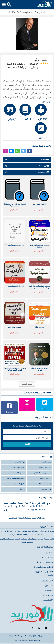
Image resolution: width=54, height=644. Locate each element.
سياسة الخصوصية (45, 562)
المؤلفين (49, 586)
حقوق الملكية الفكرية (43, 567)
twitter (45, 409)
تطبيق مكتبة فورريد (44, 572)
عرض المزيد (46, 102)
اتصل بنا (49, 553)
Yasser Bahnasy (34, 640)
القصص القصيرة (19, 473)
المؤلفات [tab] (27, 160)
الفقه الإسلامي (46, 478)
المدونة (23, 489)
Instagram (27, 409)
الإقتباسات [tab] (27, 172)
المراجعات (48, 595)
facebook (9, 412)
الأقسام (49, 591)
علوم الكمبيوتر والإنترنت (16, 478)
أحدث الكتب (47, 581)
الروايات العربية (20, 462)
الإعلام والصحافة (45, 484)
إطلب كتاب (47, 558)
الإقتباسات (48, 600)
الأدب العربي (47, 489)
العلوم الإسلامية (45, 467)
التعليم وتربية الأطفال (43, 473)
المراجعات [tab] (27, 166)
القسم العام (47, 462)
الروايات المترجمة (19, 467)
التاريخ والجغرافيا (19, 484)
